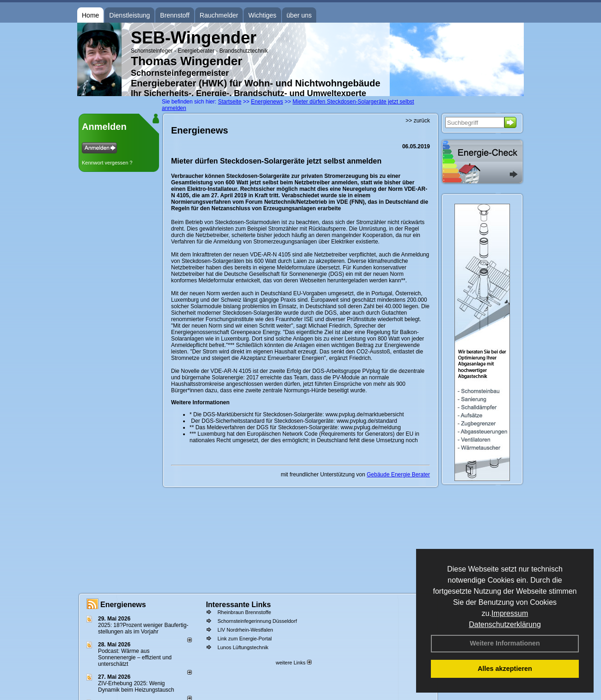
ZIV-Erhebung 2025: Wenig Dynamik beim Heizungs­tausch (136, 687)
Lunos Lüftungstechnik (243, 647)
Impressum (510, 613)
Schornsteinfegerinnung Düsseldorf (257, 621)
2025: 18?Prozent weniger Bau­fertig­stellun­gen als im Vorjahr (143, 628)
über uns (299, 15)
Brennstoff (175, 15)
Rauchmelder (219, 15)
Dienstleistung (129, 15)
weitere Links (293, 663)
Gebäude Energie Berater (398, 475)
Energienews (123, 605)
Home (90, 15)
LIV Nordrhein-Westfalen (245, 630)
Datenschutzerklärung (505, 624)
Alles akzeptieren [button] (505, 669)
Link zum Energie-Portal (244, 639)
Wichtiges (262, 15)
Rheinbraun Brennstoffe (244, 612)
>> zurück (418, 121)
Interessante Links (238, 605)
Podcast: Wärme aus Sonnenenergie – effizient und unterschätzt (135, 657)
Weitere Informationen (505, 643)
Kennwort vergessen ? (107, 163)
